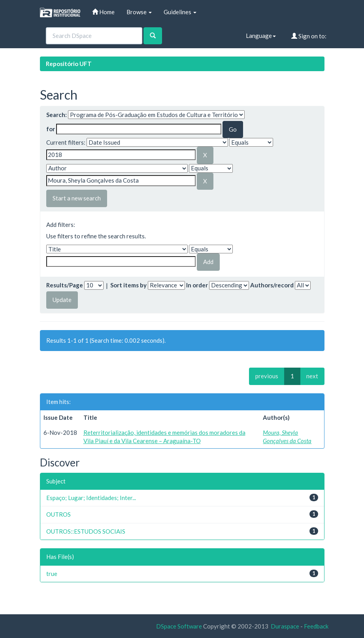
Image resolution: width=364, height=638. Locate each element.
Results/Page (65, 285)
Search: (57, 115)
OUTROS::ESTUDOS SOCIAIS (86, 531)
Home (103, 12)
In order (197, 285)
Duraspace (285, 626)
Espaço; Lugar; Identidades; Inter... (91, 498)
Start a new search (77, 198)
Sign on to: (309, 36)
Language (261, 36)
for (51, 129)
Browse (139, 12)
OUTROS (58, 514)
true (52, 574)
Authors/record (272, 285)
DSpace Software (179, 626)
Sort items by (128, 285)
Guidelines (180, 12)
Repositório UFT (69, 64)
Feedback (316, 626)
